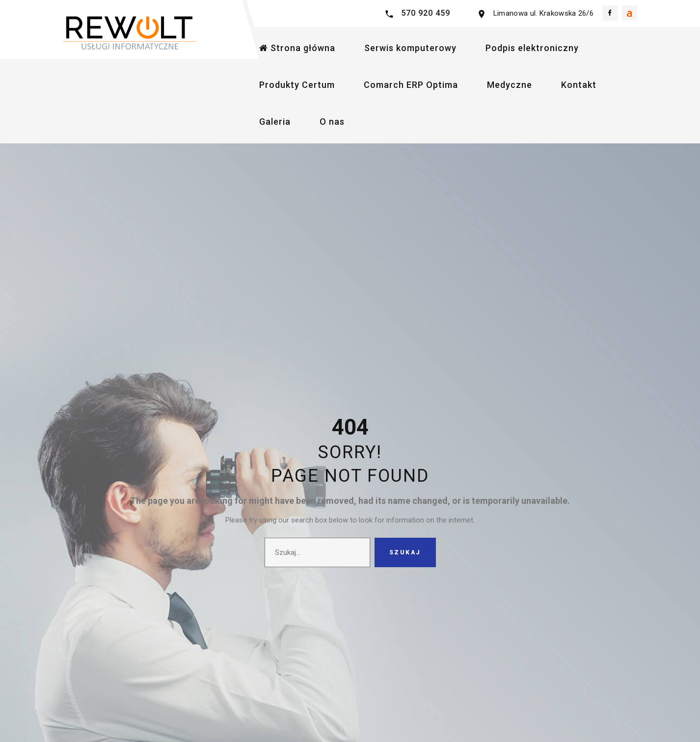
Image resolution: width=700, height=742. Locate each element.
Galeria (275, 122)
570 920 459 (426, 13)
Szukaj (405, 552)
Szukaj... (265, 538)
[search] (317, 552)
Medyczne (510, 85)
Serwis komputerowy (410, 48)
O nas (332, 122)
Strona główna (297, 48)
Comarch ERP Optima (411, 85)
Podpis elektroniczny (532, 48)
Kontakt (579, 85)
